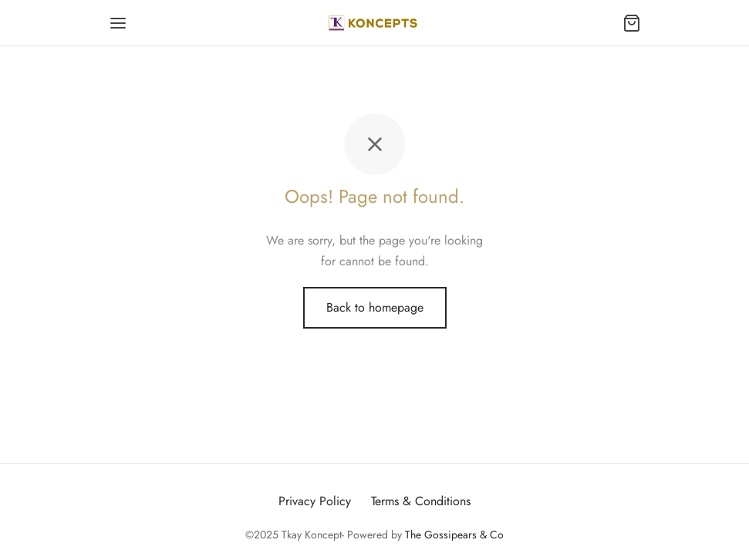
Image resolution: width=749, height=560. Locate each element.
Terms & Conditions (421, 501)
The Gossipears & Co (454, 535)
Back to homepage (375, 307)
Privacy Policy (315, 501)
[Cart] (632, 23)
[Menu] (118, 23)
